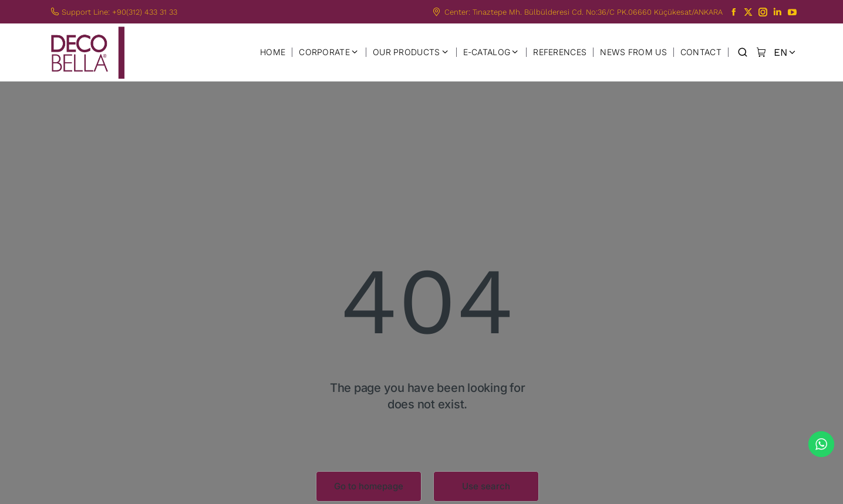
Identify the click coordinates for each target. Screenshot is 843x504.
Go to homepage (369, 486)
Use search (486, 486)
